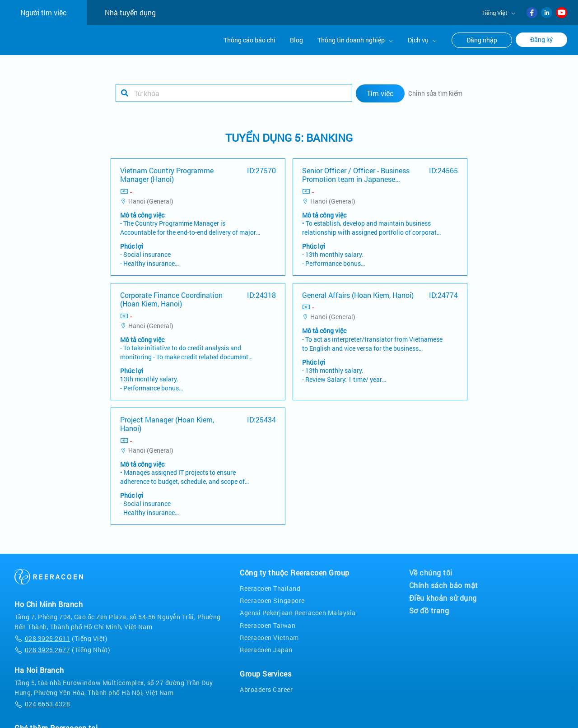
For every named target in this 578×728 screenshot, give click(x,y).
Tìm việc (380, 93)
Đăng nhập (482, 40)
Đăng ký (541, 40)
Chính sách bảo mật (444, 585)
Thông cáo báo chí (249, 40)
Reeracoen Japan (266, 649)
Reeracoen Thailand (270, 588)
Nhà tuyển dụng (130, 12)
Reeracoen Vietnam (269, 637)
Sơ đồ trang (429, 610)
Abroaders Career (266, 689)
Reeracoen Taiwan (268, 625)
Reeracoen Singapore (272, 600)
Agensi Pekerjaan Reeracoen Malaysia (298, 613)
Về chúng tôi (431, 572)
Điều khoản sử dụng (443, 598)
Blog (296, 40)
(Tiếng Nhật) (62, 649)
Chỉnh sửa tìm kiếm (435, 93)
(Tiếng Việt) (61, 638)
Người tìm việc (44, 12)
